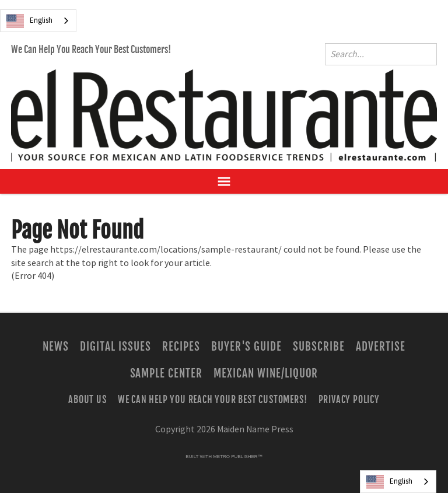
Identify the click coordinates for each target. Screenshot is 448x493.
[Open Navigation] (224, 181)
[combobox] (38, 21)
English (29, 21)
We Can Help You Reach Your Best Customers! (91, 50)
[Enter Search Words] (381, 54)
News (56, 347)
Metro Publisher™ (237, 457)
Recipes (181, 347)
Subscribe (319, 347)
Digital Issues (115, 347)
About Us (87, 399)
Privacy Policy (349, 399)
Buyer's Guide (246, 347)
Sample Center (166, 373)
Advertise (381, 347)
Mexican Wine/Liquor (266, 373)
